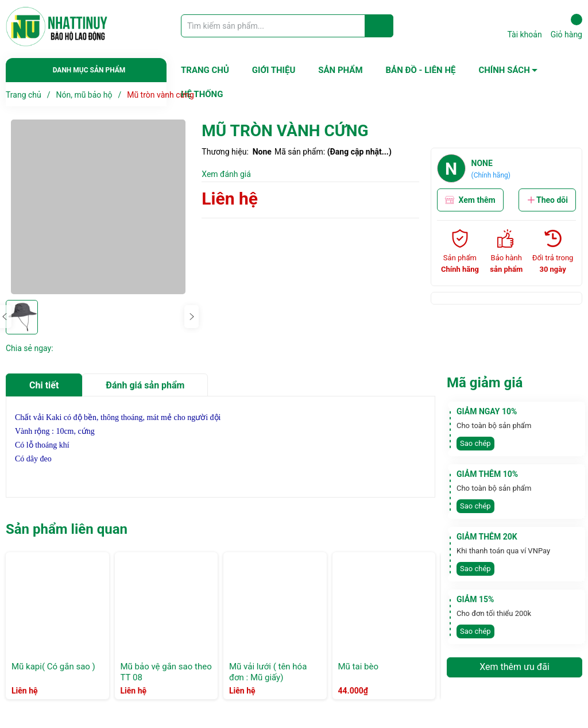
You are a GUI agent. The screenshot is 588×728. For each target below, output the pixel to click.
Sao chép (475, 443)
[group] (98, 207)
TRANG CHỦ (205, 70)
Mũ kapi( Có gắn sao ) (53, 667)
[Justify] (379, 26)
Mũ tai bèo (358, 667)
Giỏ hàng (566, 26)
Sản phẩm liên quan (67, 529)
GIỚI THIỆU (274, 70)
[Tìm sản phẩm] (287, 26)
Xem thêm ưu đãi (514, 667)
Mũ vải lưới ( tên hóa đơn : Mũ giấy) (268, 672)
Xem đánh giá (226, 174)
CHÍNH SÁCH (504, 70)
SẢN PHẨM (340, 70)
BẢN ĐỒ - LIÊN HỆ (421, 70)
